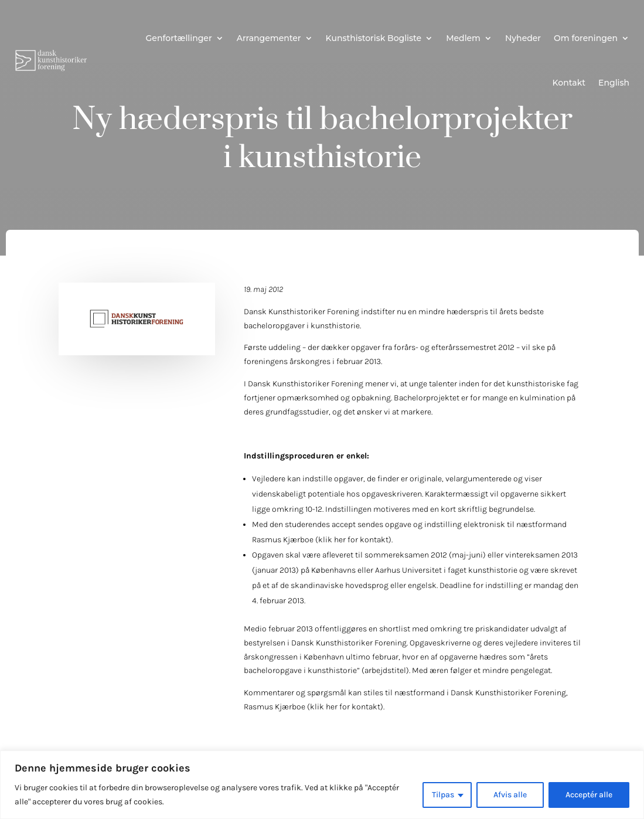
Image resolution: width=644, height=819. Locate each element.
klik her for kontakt (353, 540)
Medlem (463, 38)
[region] (322, 785)
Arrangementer (269, 38)
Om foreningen (586, 38)
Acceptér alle (589, 795)
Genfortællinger (179, 38)
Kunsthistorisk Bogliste (374, 38)
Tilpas (443, 795)
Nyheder (523, 38)
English (614, 83)
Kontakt (569, 83)
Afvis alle (510, 795)
